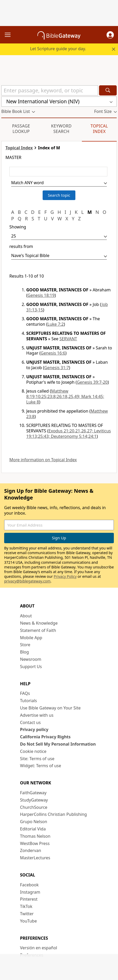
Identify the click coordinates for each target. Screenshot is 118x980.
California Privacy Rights (45, 737)
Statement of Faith (38, 630)
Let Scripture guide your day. (58, 49)
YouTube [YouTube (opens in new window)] (28, 921)
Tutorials (28, 701)
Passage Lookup (21, 129)
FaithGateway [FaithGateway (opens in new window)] (33, 793)
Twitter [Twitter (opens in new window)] (27, 914)
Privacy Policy (65, 576)
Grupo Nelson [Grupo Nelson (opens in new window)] (34, 822)
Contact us (30, 722)
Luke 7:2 (56, 324)
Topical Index (99, 129)
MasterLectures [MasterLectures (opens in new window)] (35, 858)
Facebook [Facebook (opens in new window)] (29, 885)
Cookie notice (33, 751)
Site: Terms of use (37, 759)
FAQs (25, 693)
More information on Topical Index (43, 460)
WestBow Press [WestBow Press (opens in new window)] (35, 843)
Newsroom (31, 659)
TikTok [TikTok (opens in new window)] (26, 906)
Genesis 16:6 (53, 353)
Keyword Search (61, 129)
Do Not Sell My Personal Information (58, 744)
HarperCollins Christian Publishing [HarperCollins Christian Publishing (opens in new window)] (53, 814)
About (26, 616)
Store (25, 645)
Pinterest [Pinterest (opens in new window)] (29, 899)
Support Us (31, 667)
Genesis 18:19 (41, 295)
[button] (110, 35)
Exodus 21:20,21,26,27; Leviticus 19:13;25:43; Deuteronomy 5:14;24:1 (69, 434)
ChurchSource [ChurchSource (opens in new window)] (34, 807)
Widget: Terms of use (41, 766)
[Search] (108, 90)
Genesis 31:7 (57, 368)
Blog (24, 652)
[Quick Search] (50, 90)
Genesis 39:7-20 (92, 382)
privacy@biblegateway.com (27, 581)
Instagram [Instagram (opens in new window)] (30, 892)
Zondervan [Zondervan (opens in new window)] (31, 850)
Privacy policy (34, 729)
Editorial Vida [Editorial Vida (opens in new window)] (33, 829)
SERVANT (68, 339)
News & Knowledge (39, 623)
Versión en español (39, 948)
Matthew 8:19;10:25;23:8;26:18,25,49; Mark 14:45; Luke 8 (65, 396)
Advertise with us (37, 715)
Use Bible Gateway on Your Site (50, 708)
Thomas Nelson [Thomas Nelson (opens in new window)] (35, 836)
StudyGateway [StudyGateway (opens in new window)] (34, 800)
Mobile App (31, 638)
